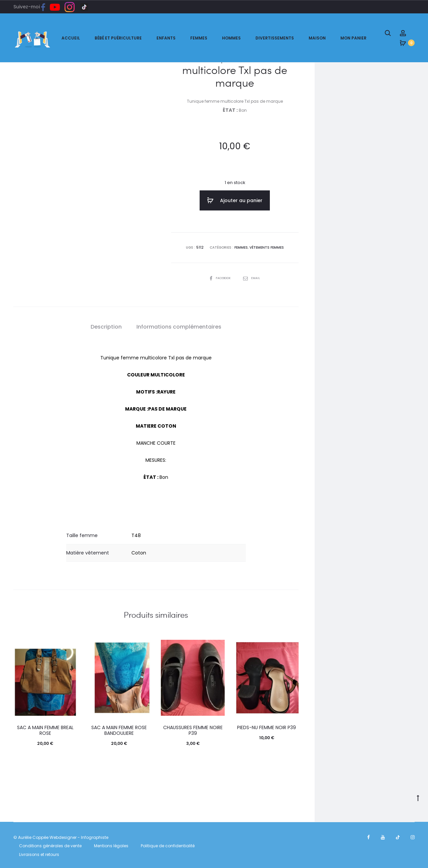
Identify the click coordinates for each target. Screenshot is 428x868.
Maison (317, 38)
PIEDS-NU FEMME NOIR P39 (266, 726)
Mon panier (353, 38)
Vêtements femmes (267, 246)
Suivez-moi (32, 7)
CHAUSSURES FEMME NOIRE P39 (193, 729)
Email (253, 276)
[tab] (106, 325)
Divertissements (275, 38)
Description (106, 325)
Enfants (166, 38)
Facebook (220, 276)
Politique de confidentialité (168, 844)
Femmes (199, 38)
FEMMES (241, 246)
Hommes (231, 38)
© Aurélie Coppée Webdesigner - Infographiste (61, 836)
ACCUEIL (71, 38)
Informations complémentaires (179, 325)
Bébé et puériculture (118, 38)
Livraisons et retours (39, 853)
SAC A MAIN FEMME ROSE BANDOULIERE (119, 729)
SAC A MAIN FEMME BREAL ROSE (45, 729)
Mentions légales (111, 844)
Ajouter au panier (235, 200)
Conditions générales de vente (50, 844)
